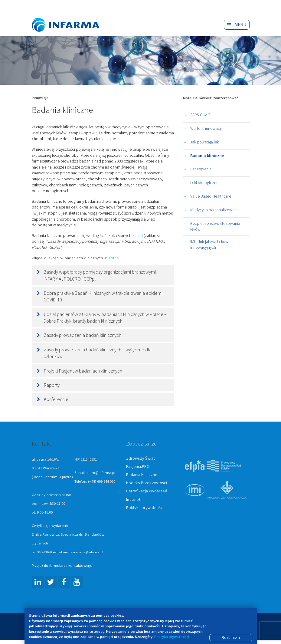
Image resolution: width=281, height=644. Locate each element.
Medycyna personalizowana (214, 210)
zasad (137, 236)
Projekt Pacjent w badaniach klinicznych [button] (83, 371)
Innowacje (40, 98)
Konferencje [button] (56, 399)
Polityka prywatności (145, 508)
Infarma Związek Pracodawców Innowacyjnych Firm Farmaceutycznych (71, 16)
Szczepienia (201, 169)
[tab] (103, 276)
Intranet (133, 500)
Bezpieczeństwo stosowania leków (215, 227)
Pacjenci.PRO (138, 467)
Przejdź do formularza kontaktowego (62, 566)
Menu (237, 25)
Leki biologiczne (204, 183)
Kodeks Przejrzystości (147, 483)
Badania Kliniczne (142, 475)
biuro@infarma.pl (101, 473)
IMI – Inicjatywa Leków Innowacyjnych (209, 245)
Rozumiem (231, 637)
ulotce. (114, 258)
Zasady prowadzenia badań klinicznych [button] (83, 335)
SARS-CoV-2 (200, 115)
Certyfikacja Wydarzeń (147, 491)
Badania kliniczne (207, 156)
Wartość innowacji (206, 129)
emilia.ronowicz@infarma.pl (83, 552)
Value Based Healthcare (211, 196)
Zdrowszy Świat (140, 458)
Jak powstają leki (205, 142)
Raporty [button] (52, 385)
